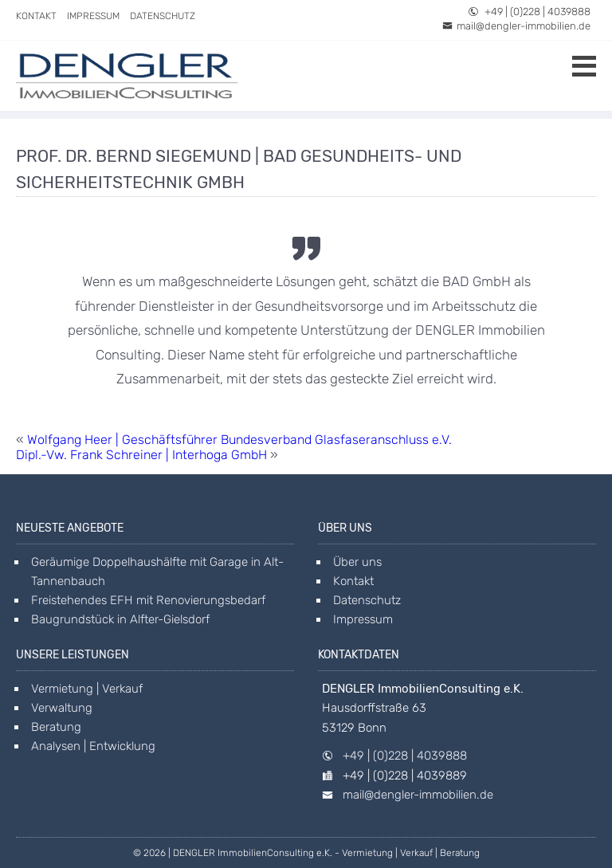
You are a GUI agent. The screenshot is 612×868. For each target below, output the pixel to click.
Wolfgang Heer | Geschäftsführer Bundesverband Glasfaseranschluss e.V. (239, 440)
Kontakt (36, 16)
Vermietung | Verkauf (87, 689)
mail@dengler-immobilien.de (516, 26)
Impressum (93, 16)
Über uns (357, 562)
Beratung (56, 727)
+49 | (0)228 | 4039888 (529, 12)
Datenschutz (163, 16)
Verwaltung (62, 708)
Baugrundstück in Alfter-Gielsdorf (120, 619)
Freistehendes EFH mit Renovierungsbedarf (148, 600)
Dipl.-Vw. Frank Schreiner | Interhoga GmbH (141, 455)
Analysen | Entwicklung (93, 746)
